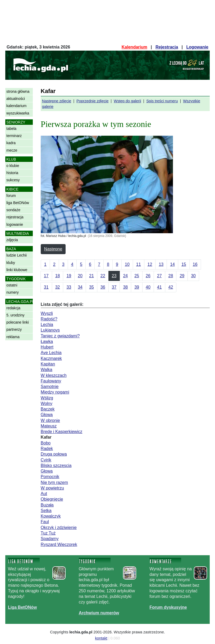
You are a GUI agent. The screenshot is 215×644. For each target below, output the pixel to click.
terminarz (14, 136)
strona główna (18, 91)
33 (69, 287)
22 (103, 276)
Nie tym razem (54, 482)
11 (139, 264)
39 (137, 287)
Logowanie (197, 47)
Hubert (47, 347)
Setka (46, 511)
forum (11, 196)
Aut (44, 494)
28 (171, 276)
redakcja (13, 308)
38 (125, 287)
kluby (11, 263)
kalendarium (16, 106)
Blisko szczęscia (56, 466)
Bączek (48, 409)
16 (195, 264)
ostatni (12, 285)
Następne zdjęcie (57, 101)
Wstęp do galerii (127, 101)
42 (171, 287)
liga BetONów (18, 203)
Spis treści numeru (162, 101)
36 (103, 287)
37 (114, 287)
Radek (47, 449)
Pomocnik (50, 477)
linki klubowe (17, 270)
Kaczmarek (51, 358)
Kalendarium (134, 47)
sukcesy (13, 180)
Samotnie (50, 387)
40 (148, 287)
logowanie (15, 224)
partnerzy (14, 329)
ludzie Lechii (17, 255)
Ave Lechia (51, 353)
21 (92, 276)
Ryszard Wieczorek (59, 544)
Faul (45, 522)
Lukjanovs (50, 330)
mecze (12, 150)
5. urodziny (15, 315)
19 (69, 276)
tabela (11, 129)
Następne (53, 249)
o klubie (13, 166)
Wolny (47, 403)
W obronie (50, 420)
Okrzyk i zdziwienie (59, 528)
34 (80, 287)
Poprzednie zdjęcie (93, 101)
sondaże (13, 210)
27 (159, 276)
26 (148, 276)
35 (92, 287)
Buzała (47, 505)
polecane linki (18, 322)
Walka (47, 370)
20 (80, 276)
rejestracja (15, 217)
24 (125, 276)
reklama (13, 337)
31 (46, 287)
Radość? (49, 319)
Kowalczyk (51, 516)
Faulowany (51, 381)
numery (13, 292)
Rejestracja (167, 47)
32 (58, 287)
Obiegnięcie (52, 499)
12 (150, 264)
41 (159, 287)
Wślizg (47, 398)
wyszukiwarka (18, 113)
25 (137, 276)
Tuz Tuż (48, 533)
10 (127, 264)
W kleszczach (54, 375)
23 (114, 276)
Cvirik (46, 460)
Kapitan (48, 364)
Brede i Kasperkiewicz (61, 432)
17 (46, 276)
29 (182, 276)
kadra (11, 143)
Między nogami (55, 392)
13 (161, 264)
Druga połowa (54, 454)
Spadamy (50, 539)
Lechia (47, 325)
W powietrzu (52, 488)
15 (184, 264)
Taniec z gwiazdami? (60, 336)
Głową (47, 415)
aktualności (16, 99)
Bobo (46, 443)
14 (172, 264)
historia (12, 173)
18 (58, 276)
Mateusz (49, 426)
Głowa (47, 471)
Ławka (47, 341)
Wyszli (47, 313)
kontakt (101, 638)
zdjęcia (12, 240)
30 (193, 276)
